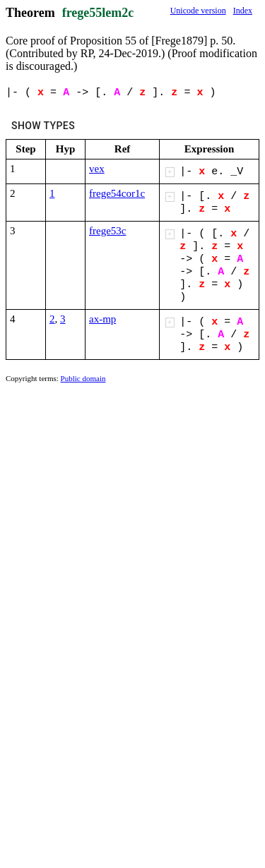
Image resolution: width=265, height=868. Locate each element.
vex (97, 169)
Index (243, 11)
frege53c (107, 231)
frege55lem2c (98, 13)
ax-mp (102, 319)
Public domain (83, 378)
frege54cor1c (117, 193)
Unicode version (198, 11)
